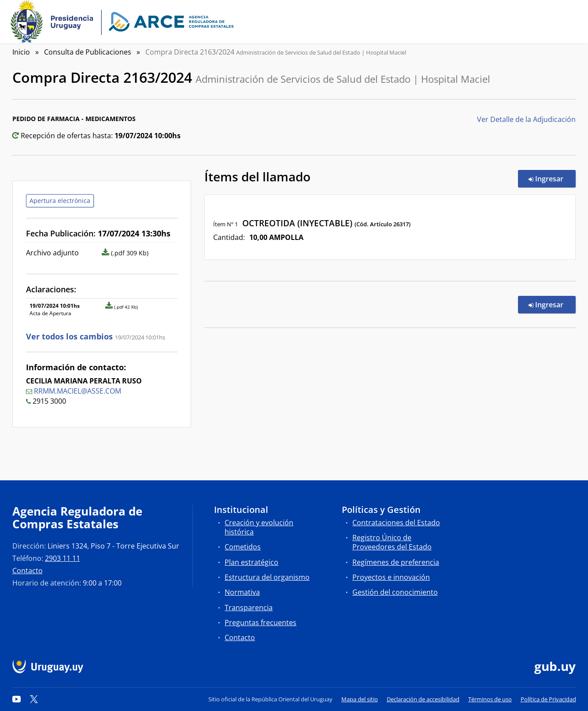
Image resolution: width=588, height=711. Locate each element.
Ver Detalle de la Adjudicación (526, 119)
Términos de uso (490, 699)
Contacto (28, 571)
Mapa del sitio (360, 699)
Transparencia (249, 608)
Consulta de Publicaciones (88, 52)
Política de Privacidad (548, 699)
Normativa (242, 592)
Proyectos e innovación (391, 577)
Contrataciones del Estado (396, 523)
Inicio (21, 52)
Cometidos (243, 547)
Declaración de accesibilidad (423, 699)
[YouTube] (17, 699)
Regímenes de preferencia (396, 562)
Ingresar (552, 178)
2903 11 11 (63, 558)
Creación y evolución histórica (259, 527)
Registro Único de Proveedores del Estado (392, 542)
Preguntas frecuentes (261, 623)
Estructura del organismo (267, 577)
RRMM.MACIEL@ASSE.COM (78, 391)
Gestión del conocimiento (395, 592)
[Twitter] (34, 699)
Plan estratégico (251, 562)
